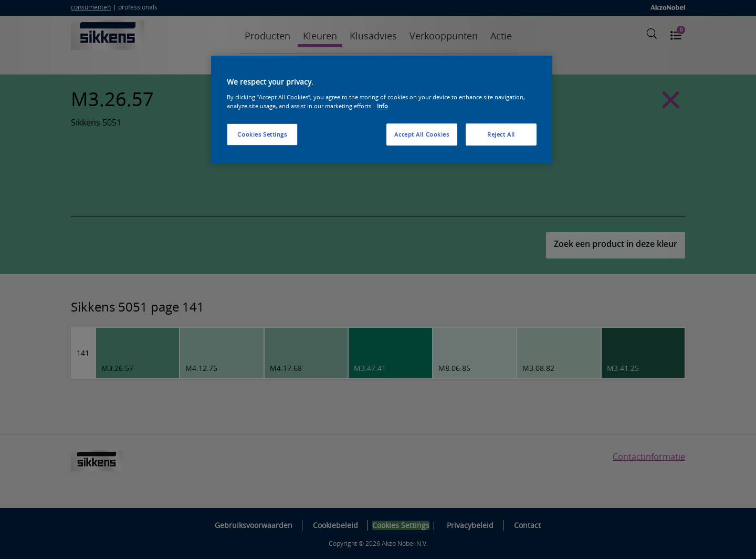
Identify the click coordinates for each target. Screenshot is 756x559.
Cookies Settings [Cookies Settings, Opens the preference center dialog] (262, 134)
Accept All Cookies (422, 134)
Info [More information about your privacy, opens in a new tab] (382, 106)
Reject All (501, 134)
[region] (382, 110)
